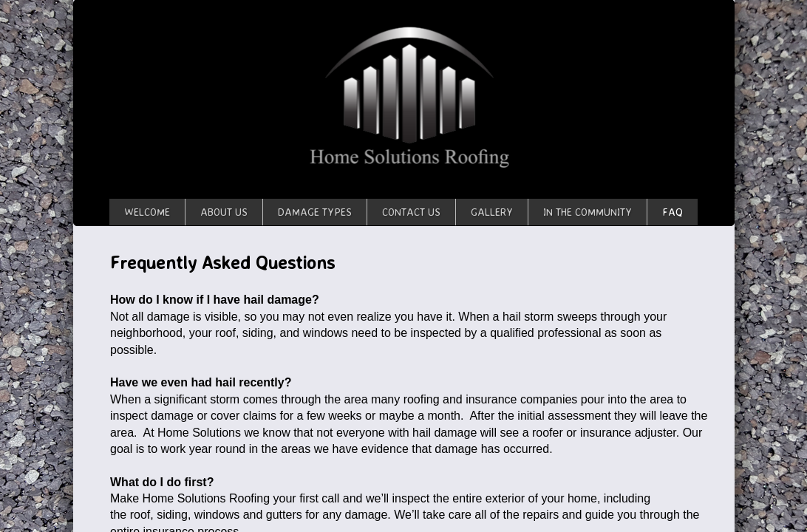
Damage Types (315, 212)
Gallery (492, 212)
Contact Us (411, 212)
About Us (224, 212)
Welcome (147, 212)
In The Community (588, 212)
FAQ (672, 212)
